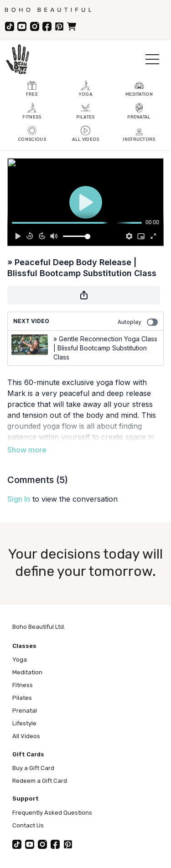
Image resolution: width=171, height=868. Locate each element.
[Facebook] (47, 26)
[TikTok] (10, 26)
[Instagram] (35, 26)
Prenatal (25, 711)
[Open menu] (152, 59)
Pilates (22, 698)
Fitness (23, 685)
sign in (19, 499)
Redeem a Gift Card (40, 781)
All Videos (26, 736)
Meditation (27, 672)
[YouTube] (22, 26)
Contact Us (28, 825)
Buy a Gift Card (33, 768)
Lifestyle (24, 723)
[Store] (72, 26)
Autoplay (138, 322)
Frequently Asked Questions (52, 813)
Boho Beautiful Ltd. (39, 627)
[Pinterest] (59, 26)
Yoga (20, 660)
